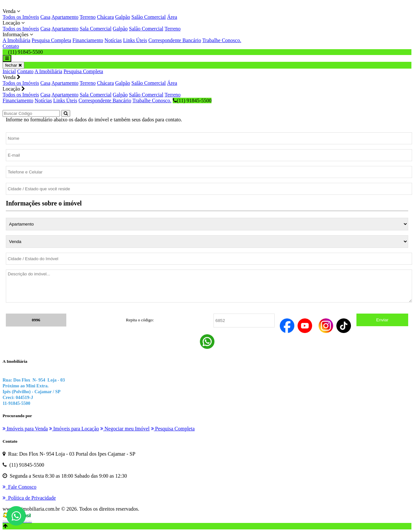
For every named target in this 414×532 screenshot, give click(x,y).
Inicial (9, 71)
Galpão (123, 17)
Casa (45, 17)
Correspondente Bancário (175, 40)
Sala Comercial (95, 29)
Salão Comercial (148, 17)
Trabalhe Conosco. (222, 40)
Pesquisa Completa (51, 40)
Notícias (113, 40)
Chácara (105, 17)
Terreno (88, 17)
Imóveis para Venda (25, 429)
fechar (13, 65)
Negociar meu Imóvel (125, 429)
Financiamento (88, 40)
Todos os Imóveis (21, 17)
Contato (11, 46)
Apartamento (65, 17)
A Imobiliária (16, 40)
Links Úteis (135, 40)
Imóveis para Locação (74, 429)
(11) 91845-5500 (192, 100)
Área (172, 17)
